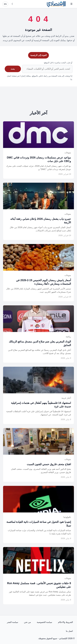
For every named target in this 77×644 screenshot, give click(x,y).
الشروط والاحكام (65, 622)
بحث (13, 69)
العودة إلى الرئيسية (38, 55)
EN (5, 4)
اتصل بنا (69, 631)
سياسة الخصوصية (44, 622)
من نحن (27, 622)
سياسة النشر (13, 622)
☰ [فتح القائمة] (71, 4)
